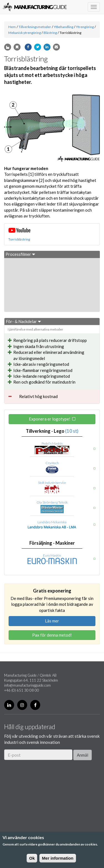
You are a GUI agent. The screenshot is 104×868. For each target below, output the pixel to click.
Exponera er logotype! (50, 419)
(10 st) (72, 431)
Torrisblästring (19, 239)
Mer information (58, 858)
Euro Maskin (52, 555)
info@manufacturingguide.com (27, 685)
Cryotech (52, 463)
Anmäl (83, 755)
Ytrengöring (85, 27)
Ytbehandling (64, 27)
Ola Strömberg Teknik (52, 502)
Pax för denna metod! (52, 635)
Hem (12, 27)
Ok (32, 858)
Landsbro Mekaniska (52, 522)
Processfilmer (20, 254)
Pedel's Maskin (52, 443)
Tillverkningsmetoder (35, 27)
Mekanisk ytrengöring (25, 33)
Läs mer (52, 621)
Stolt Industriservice (52, 483)
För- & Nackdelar (23, 321)
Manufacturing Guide (35, 7)
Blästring (50, 33)
